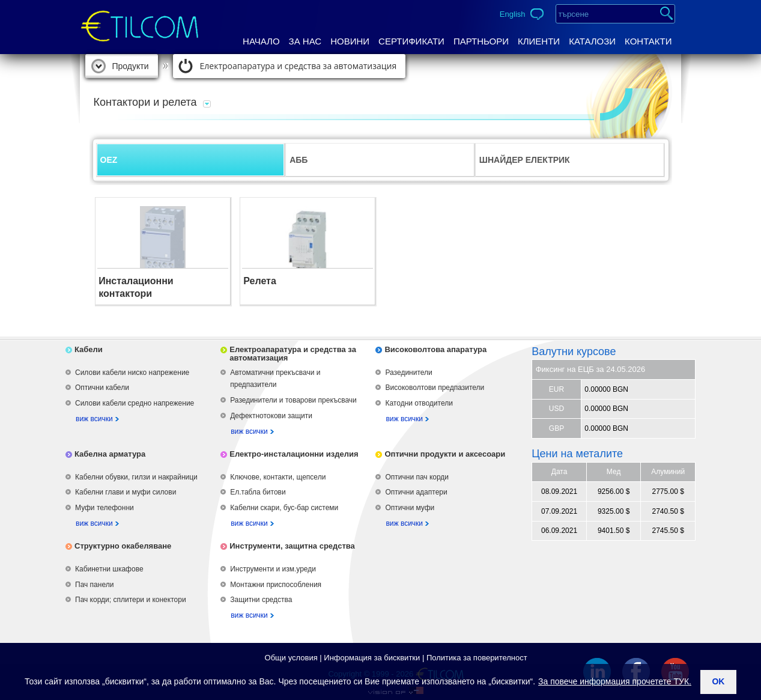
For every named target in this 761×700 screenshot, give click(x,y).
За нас (305, 41)
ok (718, 681)
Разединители (408, 373)
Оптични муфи (410, 508)
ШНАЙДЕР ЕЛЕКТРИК (525, 160)
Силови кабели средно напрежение (135, 403)
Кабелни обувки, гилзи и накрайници (136, 477)
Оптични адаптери (416, 492)
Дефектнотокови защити (271, 416)
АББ (299, 160)
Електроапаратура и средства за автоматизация (299, 66)
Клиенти (539, 41)
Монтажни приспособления (276, 585)
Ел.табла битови (258, 492)
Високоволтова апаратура (435, 349)
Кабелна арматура (110, 454)
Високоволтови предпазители (435, 388)
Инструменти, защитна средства (292, 546)
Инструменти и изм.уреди (273, 569)
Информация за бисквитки (372, 658)
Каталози (592, 41)
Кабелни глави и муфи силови (126, 492)
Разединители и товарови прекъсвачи (293, 400)
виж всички (94, 419)
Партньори (481, 41)
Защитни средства (261, 600)
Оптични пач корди (417, 477)
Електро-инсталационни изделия (294, 454)
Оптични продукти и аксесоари (445, 454)
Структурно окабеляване (123, 546)
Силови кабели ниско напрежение (132, 373)
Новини (350, 41)
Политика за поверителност (477, 658)
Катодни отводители (419, 403)
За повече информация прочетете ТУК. (615, 681)
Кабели (89, 349)
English (513, 14)
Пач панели (94, 585)
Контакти (648, 41)
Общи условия (291, 658)
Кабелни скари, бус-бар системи (284, 508)
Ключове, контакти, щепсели (278, 477)
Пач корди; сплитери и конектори (131, 600)
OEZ (109, 160)
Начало (261, 41)
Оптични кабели (102, 388)
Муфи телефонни (105, 508)
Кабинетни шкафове (109, 569)
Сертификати (411, 41)
